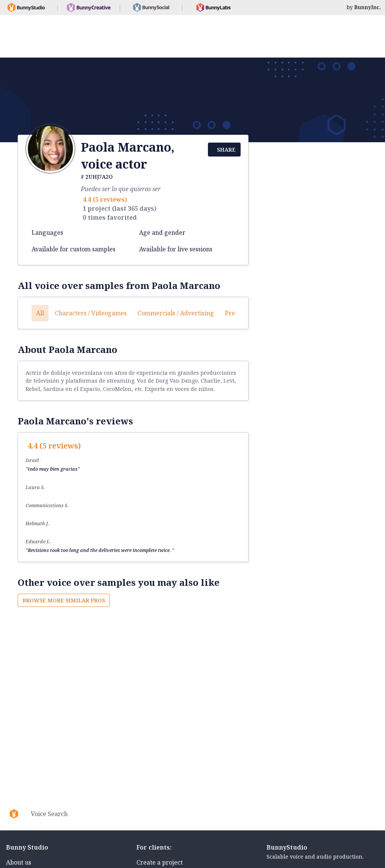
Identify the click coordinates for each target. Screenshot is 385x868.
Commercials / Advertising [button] (176, 313)
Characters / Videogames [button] (91, 313)
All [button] (40, 313)
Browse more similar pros (64, 600)
